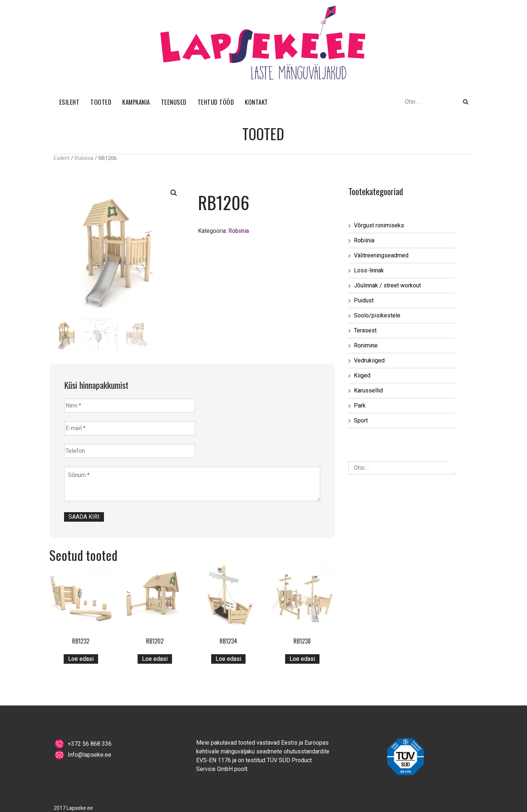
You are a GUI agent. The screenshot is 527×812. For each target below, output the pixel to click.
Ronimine (366, 345)
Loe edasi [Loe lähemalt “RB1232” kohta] (81, 659)
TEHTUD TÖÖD (216, 102)
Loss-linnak (369, 270)
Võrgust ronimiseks (379, 225)
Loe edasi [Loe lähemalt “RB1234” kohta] (228, 659)
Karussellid (368, 390)
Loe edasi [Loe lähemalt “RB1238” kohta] (302, 659)
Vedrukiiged (369, 360)
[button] (174, 193)
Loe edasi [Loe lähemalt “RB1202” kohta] (155, 659)
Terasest (365, 330)
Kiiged (362, 375)
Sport (361, 420)
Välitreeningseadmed (381, 255)
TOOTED (101, 102)
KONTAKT (257, 102)
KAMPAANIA (136, 102)
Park (360, 405)
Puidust (364, 300)
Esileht (62, 158)
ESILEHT (70, 102)
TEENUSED (174, 102)
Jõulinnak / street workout (387, 285)
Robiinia (84, 158)
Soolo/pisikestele (377, 315)
